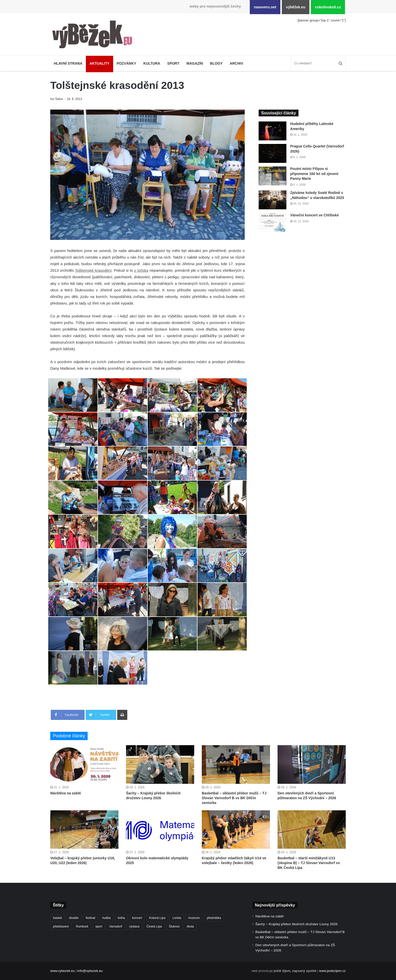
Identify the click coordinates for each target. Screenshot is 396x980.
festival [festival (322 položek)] (90, 918)
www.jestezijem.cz (332, 971)
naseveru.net (265, 7)
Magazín (195, 63)
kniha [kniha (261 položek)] (121, 918)
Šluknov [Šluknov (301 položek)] (174, 926)
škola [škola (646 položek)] (190, 926)
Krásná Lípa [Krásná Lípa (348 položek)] (157, 918)
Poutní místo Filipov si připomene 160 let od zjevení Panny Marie (314, 174)
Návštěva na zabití (66, 793)
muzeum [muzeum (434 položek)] (194, 918)
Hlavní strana (68, 63)
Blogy (216, 63)
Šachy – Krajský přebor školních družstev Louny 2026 (296, 924)
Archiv (236, 63)
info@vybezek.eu (90, 971)
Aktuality (99, 63)
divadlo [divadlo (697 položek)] (74, 918)
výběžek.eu (296, 7)
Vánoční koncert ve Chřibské (314, 215)
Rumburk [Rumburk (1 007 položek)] (82, 926)
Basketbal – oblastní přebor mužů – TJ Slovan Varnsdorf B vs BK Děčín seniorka (234, 798)
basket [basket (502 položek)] (57, 918)
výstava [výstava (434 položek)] (134, 926)
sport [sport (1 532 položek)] (99, 926)
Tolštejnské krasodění (93, 270)
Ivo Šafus (57, 99)
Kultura (152, 63)
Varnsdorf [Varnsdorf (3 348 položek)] (116, 926)
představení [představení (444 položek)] (61, 926)
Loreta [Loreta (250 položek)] (177, 918)
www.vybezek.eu (63, 971)
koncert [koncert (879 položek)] (137, 918)
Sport (173, 63)
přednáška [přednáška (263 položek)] (214, 918)
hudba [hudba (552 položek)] (106, 918)
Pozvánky (127, 63)
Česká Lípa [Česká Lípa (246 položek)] (154, 926)
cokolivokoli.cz (328, 7)
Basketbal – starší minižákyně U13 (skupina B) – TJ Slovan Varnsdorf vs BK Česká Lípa (309, 863)
